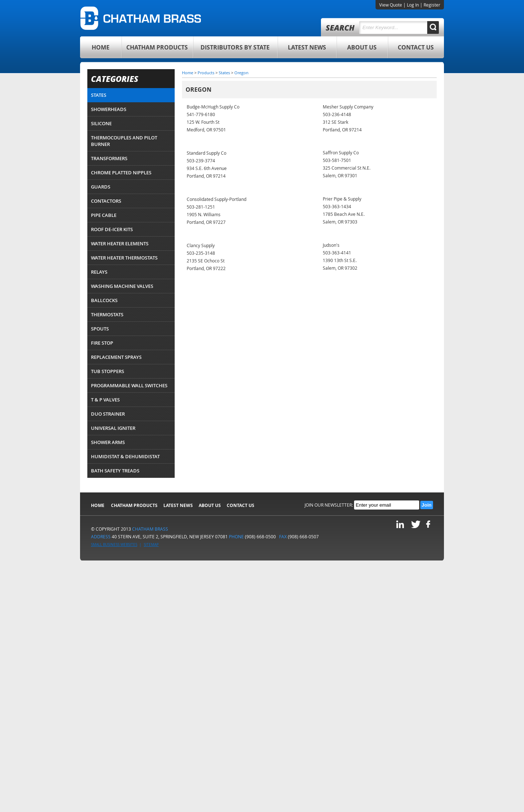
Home (101, 47)
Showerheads (109, 109)
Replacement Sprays (116, 357)
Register (432, 5)
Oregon (241, 73)
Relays (99, 272)
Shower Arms (108, 442)
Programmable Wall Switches (129, 385)
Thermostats (107, 314)
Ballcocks (104, 300)
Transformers (109, 158)
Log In (413, 5)
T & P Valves (105, 400)
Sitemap (151, 545)
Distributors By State (235, 47)
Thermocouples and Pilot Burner (124, 141)
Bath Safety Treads (115, 471)
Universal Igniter (113, 428)
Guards (101, 187)
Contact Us (416, 47)
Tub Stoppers (108, 371)
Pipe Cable (104, 215)
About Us (362, 47)
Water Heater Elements (120, 243)
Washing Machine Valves (122, 286)
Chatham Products (157, 47)
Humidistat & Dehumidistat (125, 456)
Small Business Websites (114, 545)
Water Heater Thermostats (124, 258)
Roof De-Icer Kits (112, 229)
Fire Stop (102, 343)
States (99, 95)
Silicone (101, 123)
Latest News (307, 47)
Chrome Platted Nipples (121, 173)
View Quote (391, 5)
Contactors (106, 201)
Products (206, 73)
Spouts (100, 329)
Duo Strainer (108, 414)
